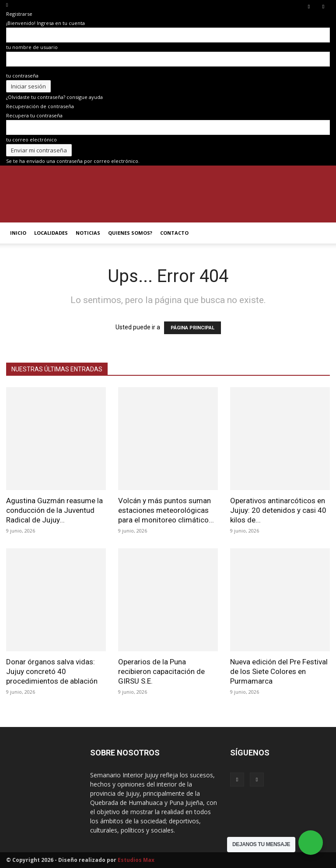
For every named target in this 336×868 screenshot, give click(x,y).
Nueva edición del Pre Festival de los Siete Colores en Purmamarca (279, 671)
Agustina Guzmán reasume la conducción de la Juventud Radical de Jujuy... (54, 510)
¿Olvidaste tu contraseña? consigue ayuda (54, 97)
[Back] (7, 5)
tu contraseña (22, 76)
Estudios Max (136, 860)
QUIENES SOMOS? (130, 233)
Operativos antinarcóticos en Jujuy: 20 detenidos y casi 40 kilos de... (278, 510)
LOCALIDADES (51, 233)
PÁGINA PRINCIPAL (192, 328)
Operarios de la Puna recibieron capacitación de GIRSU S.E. (161, 671)
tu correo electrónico (31, 139)
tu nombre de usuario (32, 47)
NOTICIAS (88, 233)
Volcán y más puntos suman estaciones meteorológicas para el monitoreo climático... (166, 510)
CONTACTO (174, 233)
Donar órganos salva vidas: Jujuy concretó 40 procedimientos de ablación (52, 671)
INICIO (18, 233)
